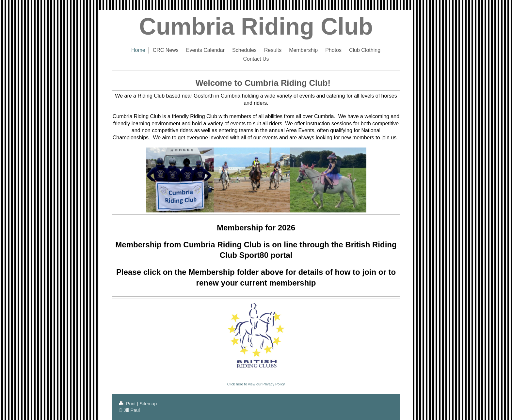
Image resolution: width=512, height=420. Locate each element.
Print (128, 404)
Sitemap (148, 404)
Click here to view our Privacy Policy (256, 384)
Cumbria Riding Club (256, 26)
